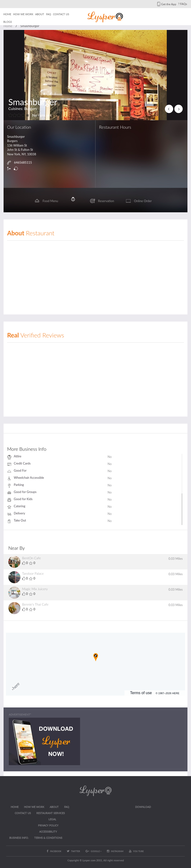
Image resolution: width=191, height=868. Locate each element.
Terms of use (141, 693)
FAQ (49, 14)
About (40, 14)
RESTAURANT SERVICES (51, 813)
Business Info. (19, 838)
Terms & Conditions (48, 838)
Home (7, 14)
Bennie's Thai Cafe (35, 604)
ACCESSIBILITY (48, 832)
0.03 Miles (176, 559)
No (110, 457)
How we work (23, 14)
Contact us (61, 14)
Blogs (8, 22)
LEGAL (52, 819)
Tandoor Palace (33, 573)
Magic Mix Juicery (35, 589)
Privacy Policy (48, 825)
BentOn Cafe (31, 558)
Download (143, 807)
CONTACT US (23, 813)
